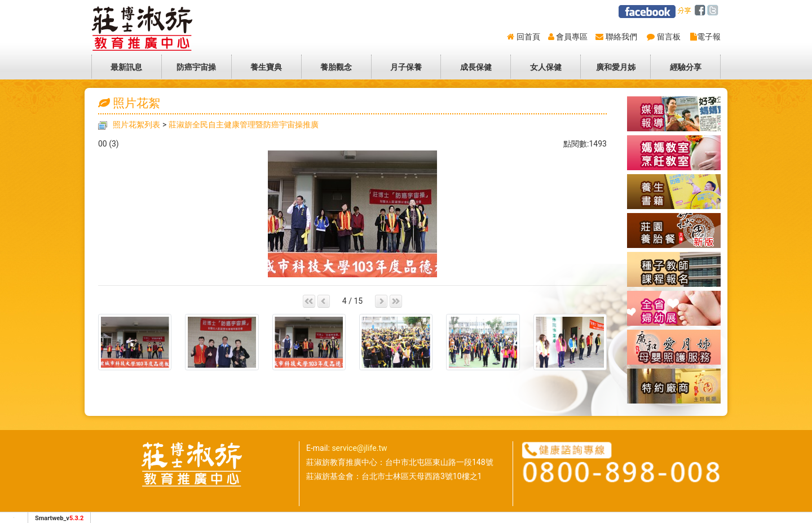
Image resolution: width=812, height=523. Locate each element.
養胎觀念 (336, 67)
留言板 (669, 37)
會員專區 (572, 37)
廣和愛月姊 (616, 67)
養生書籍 (674, 192)
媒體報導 (674, 114)
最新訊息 (126, 67)
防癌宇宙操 (196, 67)
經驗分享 (686, 67)
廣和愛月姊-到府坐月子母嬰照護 (674, 347)
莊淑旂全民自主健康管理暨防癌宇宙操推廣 (244, 125)
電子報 (709, 37)
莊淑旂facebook (647, 12)
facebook (702, 11)
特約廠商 (674, 386)
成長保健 (476, 67)
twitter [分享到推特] (715, 11)
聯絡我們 (621, 37)
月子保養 (406, 67)
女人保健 (546, 67)
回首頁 (528, 37)
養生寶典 (266, 67)
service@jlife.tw (359, 448)
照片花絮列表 (136, 125)
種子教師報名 (674, 269)
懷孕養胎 (674, 153)
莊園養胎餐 (674, 231)
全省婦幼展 (674, 308)
